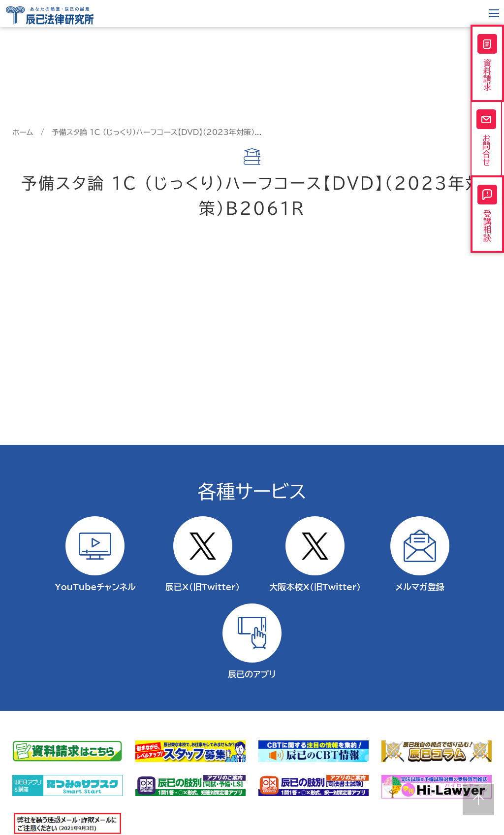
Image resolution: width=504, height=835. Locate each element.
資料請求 (487, 64)
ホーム (23, 132)
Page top (478, 800)
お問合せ (487, 141)
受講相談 (487, 219)
